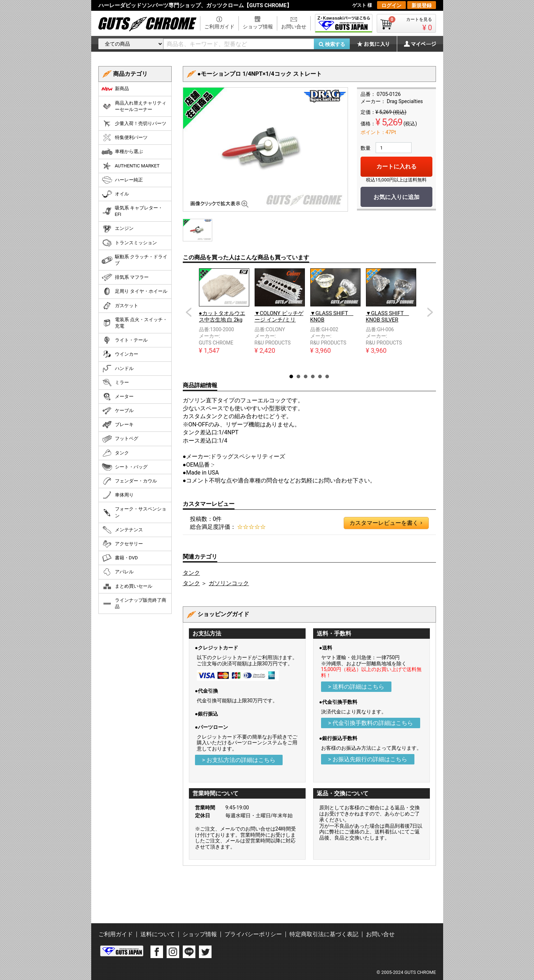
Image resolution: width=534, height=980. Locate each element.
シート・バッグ (125, 467)
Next (430, 312)
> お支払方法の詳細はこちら (239, 760)
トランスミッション (129, 243)
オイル (115, 194)
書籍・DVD (120, 558)
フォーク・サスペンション (134, 512)
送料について (158, 934)
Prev (189, 312)
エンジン (118, 229)
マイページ (416, 44)
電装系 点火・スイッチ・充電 (134, 323)
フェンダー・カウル (129, 481)
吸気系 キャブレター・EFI (132, 211)
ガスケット (120, 306)
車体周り (118, 495)
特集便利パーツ (125, 138)
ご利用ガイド (219, 27)
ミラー (115, 383)
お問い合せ (294, 27)
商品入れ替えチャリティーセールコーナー (134, 106)
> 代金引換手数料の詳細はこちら (371, 723)
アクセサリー (122, 544)
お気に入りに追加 (396, 197)
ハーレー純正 (122, 180)
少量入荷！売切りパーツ (134, 124)
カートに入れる (396, 167)
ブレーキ (118, 425)
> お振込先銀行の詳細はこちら (368, 759)
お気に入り (377, 44)
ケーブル (118, 411)
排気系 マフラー (125, 277)
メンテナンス (122, 530)
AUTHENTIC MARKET (131, 166)
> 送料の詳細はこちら (356, 687)
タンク (191, 573)
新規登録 (422, 5)
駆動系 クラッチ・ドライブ (134, 260)
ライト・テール (125, 340)
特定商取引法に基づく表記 (324, 934)
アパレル (118, 572)
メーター (118, 397)
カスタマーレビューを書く (386, 523)
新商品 (115, 89)
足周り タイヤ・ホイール (134, 291)
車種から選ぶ (122, 152)
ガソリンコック (229, 583)
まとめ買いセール (127, 586)
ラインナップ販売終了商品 (134, 603)
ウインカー (120, 354)
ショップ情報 (258, 27)
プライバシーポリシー (253, 934)
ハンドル (118, 369)
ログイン (391, 5)
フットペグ (120, 439)
